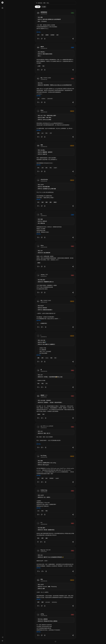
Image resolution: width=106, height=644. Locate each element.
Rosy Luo (43, 550)
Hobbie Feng (44, 490)
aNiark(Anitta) (44, 179)
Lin (41, 426)
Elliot (42, 110)
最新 (44, 7)
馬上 (42, 78)
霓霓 (42, 145)
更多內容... (39, 32)
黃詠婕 (42, 395)
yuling (42, 614)
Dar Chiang (43, 455)
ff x (41, 214)
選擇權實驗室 (44, 12)
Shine (42, 245)
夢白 (42, 579)
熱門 (38, 7)
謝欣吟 (42, 47)
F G (41, 523)
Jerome (43, 274)
